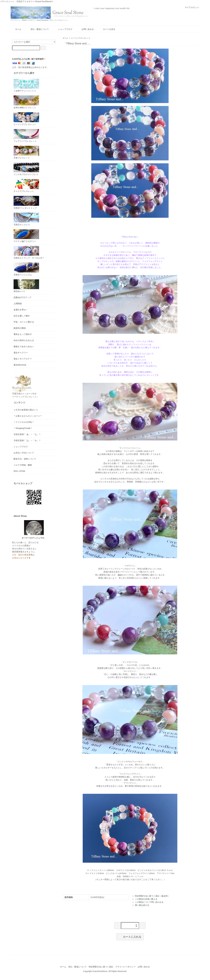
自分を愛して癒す (22, 316)
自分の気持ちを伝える (24, 340)
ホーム (16, 29)
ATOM (22, 471)
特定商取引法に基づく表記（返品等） (152, 896)
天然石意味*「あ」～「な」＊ (27, 434)
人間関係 (18, 304)
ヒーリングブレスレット (81, 38)
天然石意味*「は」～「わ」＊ (27, 440)
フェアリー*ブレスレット (26, 136)
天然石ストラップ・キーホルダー (29, 252)
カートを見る (107, 29)
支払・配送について (38, 29)
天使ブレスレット (26, 152)
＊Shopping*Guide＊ (23, 428)
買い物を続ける (142, 905)
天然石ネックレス (26, 219)
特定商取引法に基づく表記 (101, 967)
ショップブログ (63, 29)
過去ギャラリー (21, 353)
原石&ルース (26, 286)
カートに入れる (130, 937)
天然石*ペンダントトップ (26, 202)
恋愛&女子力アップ (22, 297)
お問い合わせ (86, 29)
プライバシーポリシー (125, 967)
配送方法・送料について (25, 459)
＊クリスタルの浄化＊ (24, 422)
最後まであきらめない (24, 346)
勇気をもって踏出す (23, 334)
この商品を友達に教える (146, 899)
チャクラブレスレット (26, 186)
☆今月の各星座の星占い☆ (26, 410)
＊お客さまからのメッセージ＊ (28, 416)
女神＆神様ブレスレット (26, 102)
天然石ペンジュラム (26, 269)
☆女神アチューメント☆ (26, 85)
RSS (16, 471)
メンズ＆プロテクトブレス (26, 169)
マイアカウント (190, 7)
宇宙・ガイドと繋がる (24, 322)
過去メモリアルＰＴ (23, 359)
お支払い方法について (24, 453)
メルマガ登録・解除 (23, 465)
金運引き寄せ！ (21, 310)
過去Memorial (20, 365)
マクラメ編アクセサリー (26, 236)
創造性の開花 (20, 328)
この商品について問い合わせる (149, 902)
